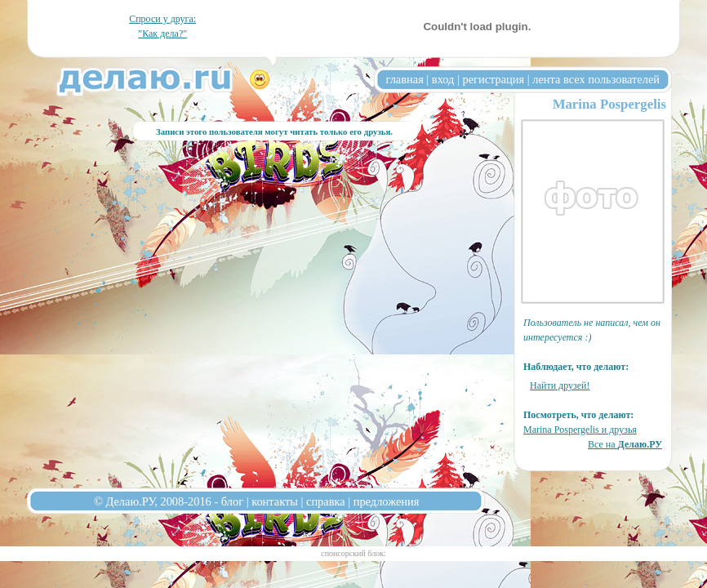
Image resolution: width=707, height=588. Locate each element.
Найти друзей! (560, 385)
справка (326, 501)
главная (405, 79)
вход (443, 79)
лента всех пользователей (596, 79)
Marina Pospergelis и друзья (580, 430)
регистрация (493, 79)
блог (232, 501)
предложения (387, 501)
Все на (625, 444)
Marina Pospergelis (609, 104)
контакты (275, 501)
